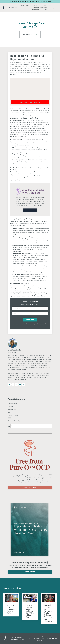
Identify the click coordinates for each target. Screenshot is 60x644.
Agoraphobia (12, 403)
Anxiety (10, 406)
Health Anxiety (13, 415)
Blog (50, 6)
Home (22, 6)
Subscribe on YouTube (30, 102)
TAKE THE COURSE (30, 488)
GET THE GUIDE (30, 572)
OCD (9, 418)
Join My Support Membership (35, 8)
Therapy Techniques (15, 421)
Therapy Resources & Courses (44, 8)
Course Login (40, 640)
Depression (12, 409)
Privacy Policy (34, 637)
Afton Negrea (21, 640)
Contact (34, 639)
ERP (9, 412)
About (27, 6)
